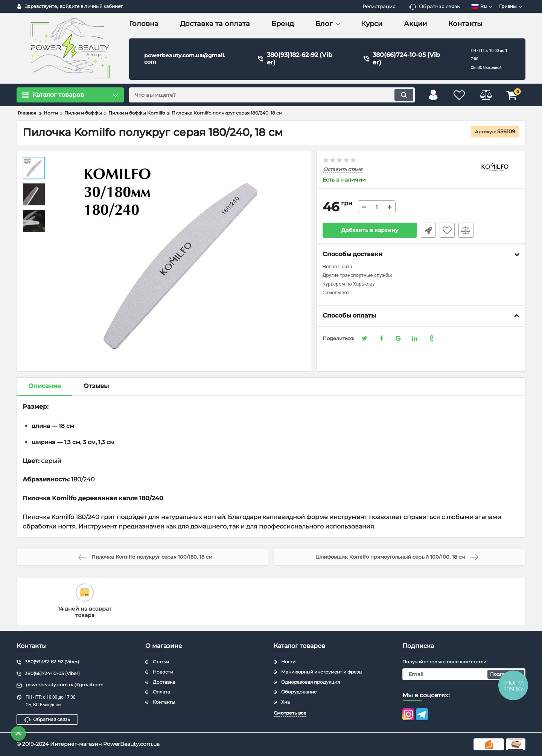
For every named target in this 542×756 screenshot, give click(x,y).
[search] (272, 95)
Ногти (288, 662)
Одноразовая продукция (311, 682)
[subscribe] (464, 674)
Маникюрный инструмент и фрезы (322, 672)
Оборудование (299, 692)
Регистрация (379, 6)
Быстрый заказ (428, 230)
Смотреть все (290, 713)
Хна (285, 702)
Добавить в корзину (370, 230)
